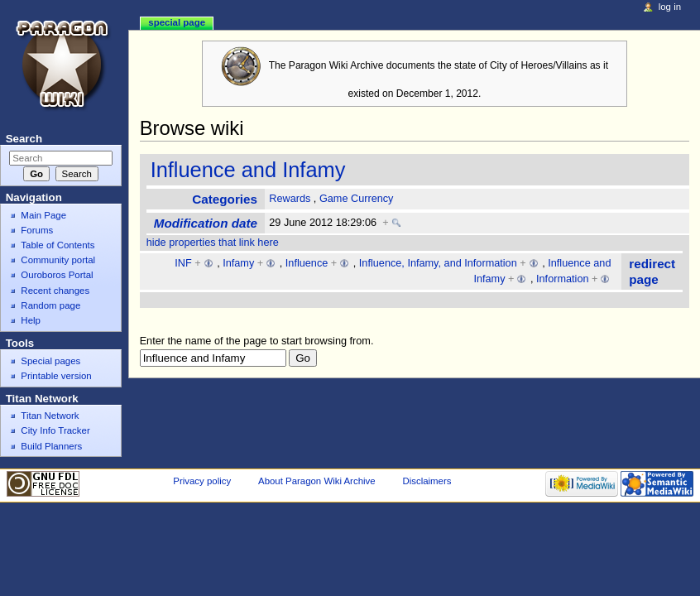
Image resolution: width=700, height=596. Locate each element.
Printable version (56, 376)
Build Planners (51, 446)
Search (24, 139)
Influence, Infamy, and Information (438, 263)
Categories (225, 199)
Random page (50, 305)
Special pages (50, 361)
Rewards (290, 199)
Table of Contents (58, 245)
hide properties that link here (213, 243)
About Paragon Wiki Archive (317, 481)
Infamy (238, 263)
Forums (37, 230)
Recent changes (55, 291)
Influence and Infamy (248, 170)
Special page (177, 22)
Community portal (58, 260)
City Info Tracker (55, 430)
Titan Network (50, 416)
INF (183, 263)
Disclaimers (427, 481)
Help (31, 320)
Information (562, 279)
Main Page (43, 215)
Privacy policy (202, 481)
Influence (307, 263)
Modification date (206, 223)
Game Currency (357, 199)
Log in (670, 7)
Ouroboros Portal (57, 275)
